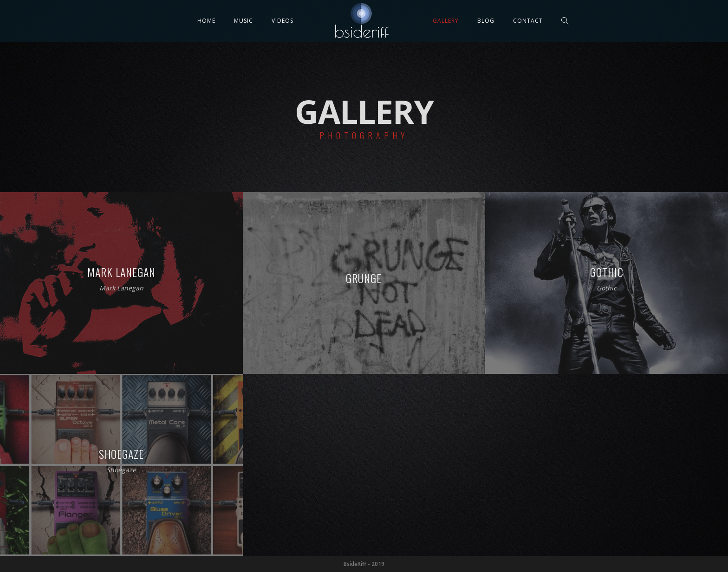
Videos (283, 21)
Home (206, 21)
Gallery (446, 21)
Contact (528, 21)
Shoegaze (121, 470)
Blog (486, 21)
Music (244, 21)
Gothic (607, 288)
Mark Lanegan (121, 288)
